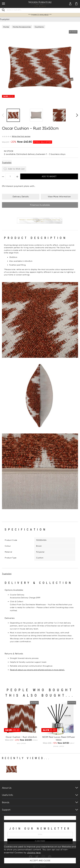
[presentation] (3, 115)
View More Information (59, 197)
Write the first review (21, 136)
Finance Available (40, 205)
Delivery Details (21, 197)
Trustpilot (5, 19)
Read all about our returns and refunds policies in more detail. (37, 670)
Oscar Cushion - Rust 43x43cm (21, 737)
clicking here (34, 853)
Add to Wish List (14, 169)
